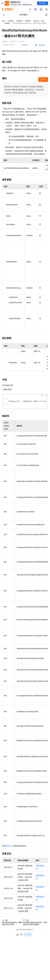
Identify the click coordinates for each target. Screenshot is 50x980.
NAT (43, 21)
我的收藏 (42, 45)
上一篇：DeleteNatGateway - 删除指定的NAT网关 (12, 923)
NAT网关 (11, 21)
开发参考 (19, 21)
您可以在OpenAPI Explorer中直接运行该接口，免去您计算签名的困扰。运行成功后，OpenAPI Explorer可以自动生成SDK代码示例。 (25, 90)
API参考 (28, 21)
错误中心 (10, 846)
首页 (4, 21)
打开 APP (43, 3)
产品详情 (24, 45)
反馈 (28, 935)
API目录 (36, 21)
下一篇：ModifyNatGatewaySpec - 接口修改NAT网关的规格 (35, 923)
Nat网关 (7, 23)
